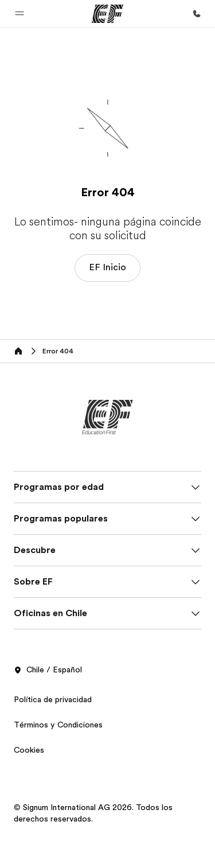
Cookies (29, 750)
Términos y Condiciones (58, 725)
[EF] (107, 14)
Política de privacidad (53, 699)
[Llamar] (197, 14)
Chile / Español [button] (48, 670)
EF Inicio (107, 267)
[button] (19, 14)
